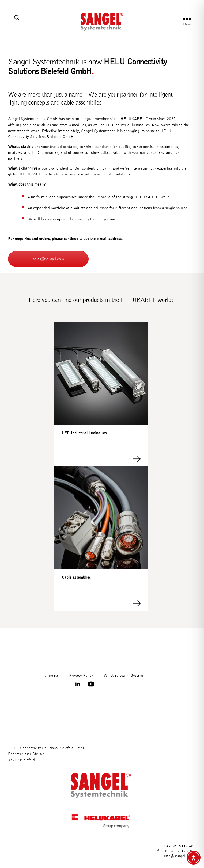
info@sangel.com (179, 856)
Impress (52, 675)
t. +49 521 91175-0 (176, 846)
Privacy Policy (81, 675)
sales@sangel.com (48, 259)
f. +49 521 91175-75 (175, 851)
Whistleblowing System (123, 675)
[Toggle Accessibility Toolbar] (194, 858)
